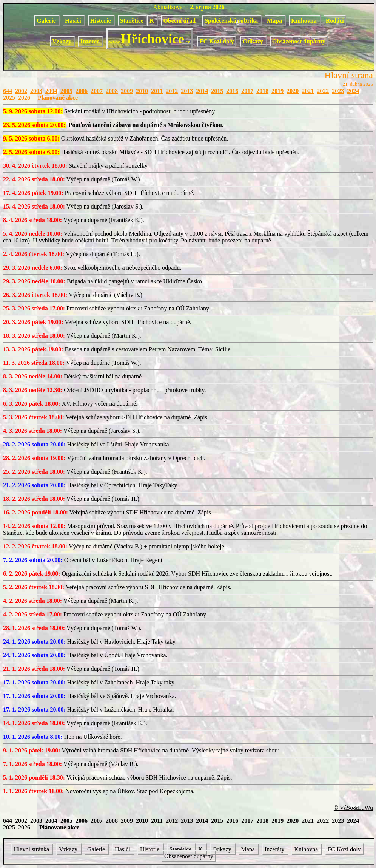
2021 (308, 91)
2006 (82, 91)
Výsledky (203, 750)
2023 (338, 91)
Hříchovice (149, 39)
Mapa (275, 21)
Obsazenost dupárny (299, 41)
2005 (66, 91)
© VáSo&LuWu (353, 808)
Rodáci (335, 21)
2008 (112, 91)
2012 (172, 91)
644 (8, 91)
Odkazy (253, 41)
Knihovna (305, 21)
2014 (202, 91)
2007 (97, 91)
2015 (217, 91)
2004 (51, 91)
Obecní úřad (180, 21)
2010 (142, 91)
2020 (293, 91)
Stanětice (133, 21)
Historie (101, 21)
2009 (127, 91)
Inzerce (91, 41)
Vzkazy (62, 41)
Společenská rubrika (232, 21)
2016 (232, 91)
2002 (21, 91)
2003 (36, 91)
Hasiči (74, 21)
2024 (353, 91)
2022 (323, 91)
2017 (247, 91)
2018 (262, 91)
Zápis (200, 417)
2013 (187, 91)
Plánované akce (58, 98)
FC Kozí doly (217, 41)
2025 (9, 98)
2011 (157, 91)
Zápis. (205, 512)
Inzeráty (275, 849)
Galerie (47, 21)
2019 (277, 91)
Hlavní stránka (32, 849)
